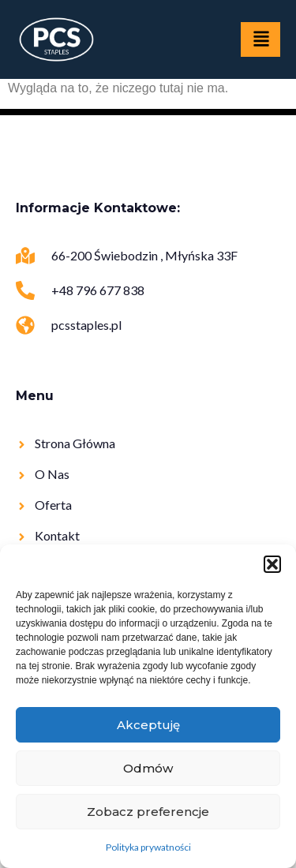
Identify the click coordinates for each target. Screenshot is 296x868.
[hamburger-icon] (260, 39)
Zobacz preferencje (148, 812)
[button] (272, 564)
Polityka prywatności (148, 847)
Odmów (148, 768)
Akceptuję (148, 725)
